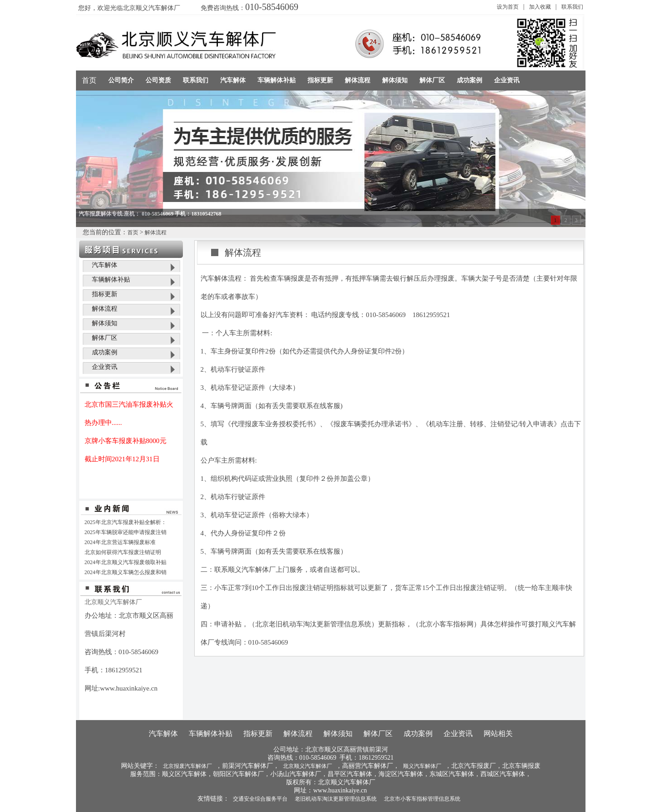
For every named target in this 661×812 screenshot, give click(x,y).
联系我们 (572, 7)
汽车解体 (105, 265)
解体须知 (105, 323)
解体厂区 (105, 338)
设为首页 (508, 7)
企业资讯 (105, 367)
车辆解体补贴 (111, 280)
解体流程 (156, 232)
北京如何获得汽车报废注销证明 (123, 552)
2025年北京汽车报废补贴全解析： (126, 522)
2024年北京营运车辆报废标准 (120, 542)
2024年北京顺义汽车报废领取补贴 (126, 562)
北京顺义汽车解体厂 (308, 766)
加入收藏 (540, 7)
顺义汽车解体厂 (422, 766)
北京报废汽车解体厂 (187, 766)
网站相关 (498, 734)
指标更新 (105, 294)
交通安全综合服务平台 (260, 799)
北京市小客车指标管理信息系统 (422, 799)
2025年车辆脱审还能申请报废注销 (126, 532)
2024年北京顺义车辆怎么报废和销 (126, 572)
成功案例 (105, 352)
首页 (89, 80)
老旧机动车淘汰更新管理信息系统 (336, 799)
